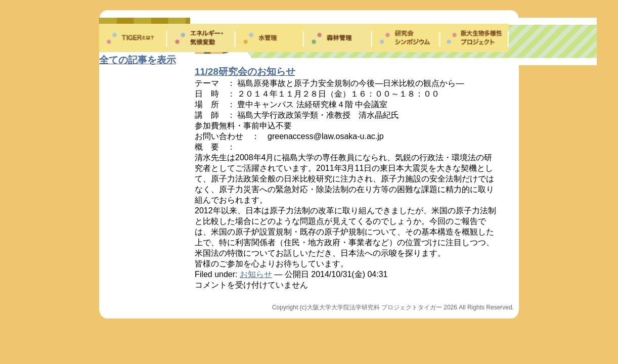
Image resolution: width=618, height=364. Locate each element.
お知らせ (256, 274)
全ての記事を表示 (138, 60)
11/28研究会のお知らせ (245, 72)
